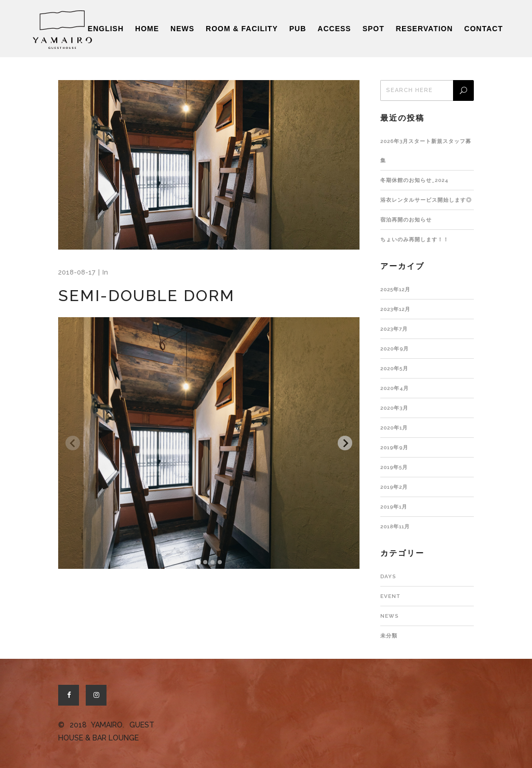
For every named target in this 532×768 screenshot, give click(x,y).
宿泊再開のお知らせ (406, 220)
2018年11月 (395, 526)
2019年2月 (394, 487)
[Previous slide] (73, 443)
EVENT (390, 596)
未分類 (389, 636)
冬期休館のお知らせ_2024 (414, 180)
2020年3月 (394, 408)
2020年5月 (394, 368)
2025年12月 (395, 289)
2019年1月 (394, 507)
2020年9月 (395, 349)
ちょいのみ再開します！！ (415, 239)
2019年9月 (394, 447)
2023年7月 (394, 329)
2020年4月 (395, 388)
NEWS (389, 616)
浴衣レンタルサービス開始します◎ (426, 200)
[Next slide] (345, 443)
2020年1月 (394, 428)
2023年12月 (395, 309)
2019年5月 (394, 467)
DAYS (388, 576)
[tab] (198, 562)
